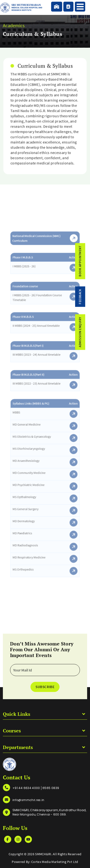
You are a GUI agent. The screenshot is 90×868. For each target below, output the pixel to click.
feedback (85, 297)
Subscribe (45, 687)
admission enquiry (85, 332)
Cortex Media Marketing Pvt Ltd (55, 862)
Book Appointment (85, 261)
